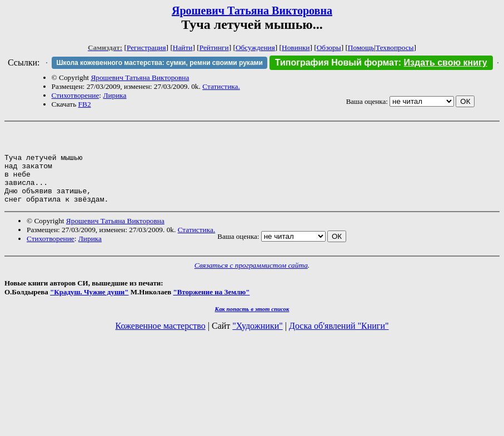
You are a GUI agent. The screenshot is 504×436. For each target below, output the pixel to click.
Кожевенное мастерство (161, 341)
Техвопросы (395, 47)
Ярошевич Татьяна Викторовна (252, 11)
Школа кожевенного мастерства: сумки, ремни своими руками (159, 63)
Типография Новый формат (337, 62)
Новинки (296, 47)
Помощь (361, 47)
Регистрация (146, 47)
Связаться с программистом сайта (251, 280)
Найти (183, 47)
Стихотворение (76, 95)
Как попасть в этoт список (252, 324)
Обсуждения (255, 47)
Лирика (114, 95)
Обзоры (329, 47)
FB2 (85, 104)
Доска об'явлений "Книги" (339, 341)
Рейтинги (214, 47)
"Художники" (257, 341)
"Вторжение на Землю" (211, 307)
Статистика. (221, 86)
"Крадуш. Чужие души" (89, 307)
